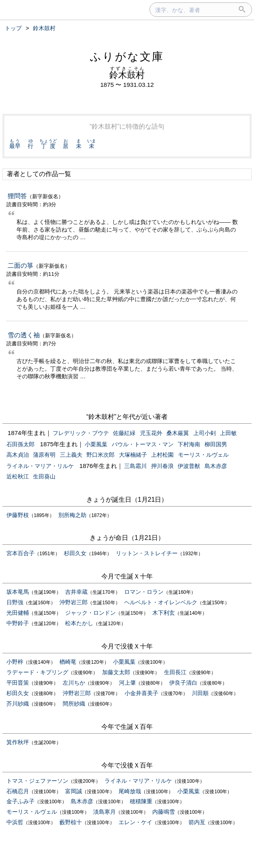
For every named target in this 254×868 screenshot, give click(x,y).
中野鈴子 (18, 623)
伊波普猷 (189, 466)
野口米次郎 (100, 455)
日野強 (15, 602)
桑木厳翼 (178, 433)
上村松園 (162, 455)
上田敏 (228, 433)
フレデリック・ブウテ (81, 433)
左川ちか (74, 683)
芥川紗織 (18, 704)
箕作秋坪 (18, 742)
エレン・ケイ (135, 822)
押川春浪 (162, 466)
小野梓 (15, 662)
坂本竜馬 (18, 592)
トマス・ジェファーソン (37, 781)
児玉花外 (151, 433)
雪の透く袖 (24, 335)
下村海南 (189, 444)
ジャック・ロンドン (90, 613)
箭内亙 (197, 822)
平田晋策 (18, 683)
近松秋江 (18, 476)
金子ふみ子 (20, 801)
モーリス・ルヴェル (203, 455)
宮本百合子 (20, 553)
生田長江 (175, 672)
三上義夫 (71, 455)
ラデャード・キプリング (37, 672)
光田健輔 (18, 613)
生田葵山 (44, 476)
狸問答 (17, 196)
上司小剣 (205, 433)
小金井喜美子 (141, 693)
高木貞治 (18, 455)
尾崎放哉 (130, 791)
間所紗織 (74, 704)
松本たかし (79, 623)
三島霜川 (135, 466)
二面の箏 (20, 266)
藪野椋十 (71, 822)
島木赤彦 (216, 466)
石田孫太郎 (20, 444)
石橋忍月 (18, 791)
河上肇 (127, 683)
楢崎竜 (68, 662)
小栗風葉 (96, 444)
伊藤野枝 (18, 515)
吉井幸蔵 (76, 592)
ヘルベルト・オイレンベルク (161, 602)
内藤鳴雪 (164, 812)
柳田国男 (216, 444)
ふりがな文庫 (127, 56)
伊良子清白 (183, 683)
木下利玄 (164, 613)
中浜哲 (15, 822)
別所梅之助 (72, 515)
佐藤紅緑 (124, 433)
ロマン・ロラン (144, 592)
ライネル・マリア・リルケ (40, 466)
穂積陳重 (141, 801)
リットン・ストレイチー (147, 553)
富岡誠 (74, 791)
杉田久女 (75, 553)
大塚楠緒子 (133, 455)
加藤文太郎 (116, 672)
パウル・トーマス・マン (143, 444)
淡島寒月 (104, 812)
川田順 (200, 693)
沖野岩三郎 (74, 602)
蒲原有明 (44, 455)
